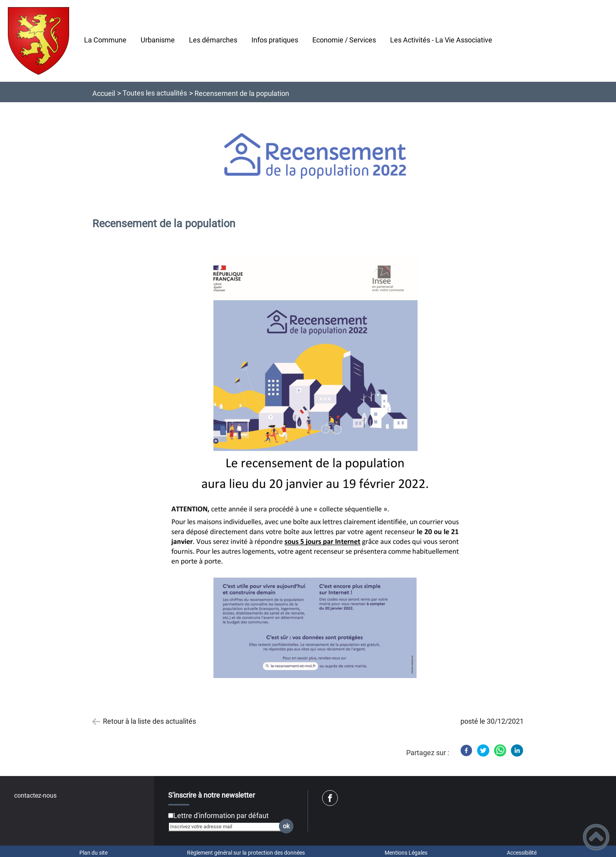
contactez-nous (35, 795)
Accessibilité (522, 853)
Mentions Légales (406, 853)
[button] (596, 837)
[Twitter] (483, 750)
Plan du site (93, 853)
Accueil (104, 93)
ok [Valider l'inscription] (286, 826)
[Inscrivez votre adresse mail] (227, 827)
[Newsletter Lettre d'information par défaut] (171, 816)
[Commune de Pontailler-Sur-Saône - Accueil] (39, 41)
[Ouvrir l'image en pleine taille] (315, 157)
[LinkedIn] (517, 750)
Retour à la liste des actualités (149, 721)
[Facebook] (466, 750)
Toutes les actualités (155, 93)
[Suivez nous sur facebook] (330, 798)
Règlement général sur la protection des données (246, 853)
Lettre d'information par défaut (221, 816)
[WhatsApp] (500, 750)
